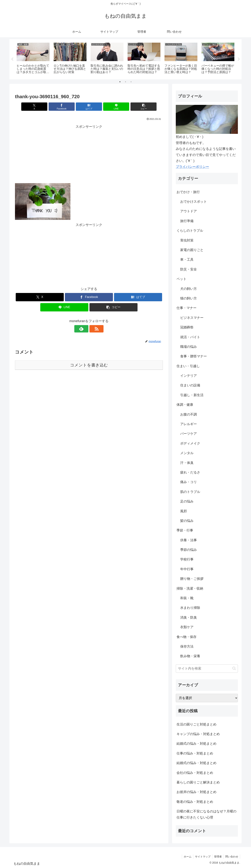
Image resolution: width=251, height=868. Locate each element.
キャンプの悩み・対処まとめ (198, 734)
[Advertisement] (89, 155)
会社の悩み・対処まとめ (195, 773)
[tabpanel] (33, 59)
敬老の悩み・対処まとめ (195, 802)
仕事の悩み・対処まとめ (195, 753)
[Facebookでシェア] (64, 107)
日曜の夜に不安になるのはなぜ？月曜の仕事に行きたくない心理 (206, 814)
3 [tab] (131, 82)
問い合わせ (232, 857)
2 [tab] (125, 82)
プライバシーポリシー (192, 167)
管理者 (217, 857)
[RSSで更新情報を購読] (93, 329)
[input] (207, 669)
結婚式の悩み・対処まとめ (196, 744)
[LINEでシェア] (114, 107)
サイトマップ (202, 857)
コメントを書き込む (89, 365)
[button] (139, 107)
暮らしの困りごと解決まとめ (198, 782)
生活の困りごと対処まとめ (196, 724)
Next (239, 59)
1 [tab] (120, 82)
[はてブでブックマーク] (89, 107)
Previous (12, 59)
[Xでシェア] (39, 107)
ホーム (186, 857)
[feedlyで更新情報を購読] (85, 329)
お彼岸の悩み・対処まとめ (196, 792)
